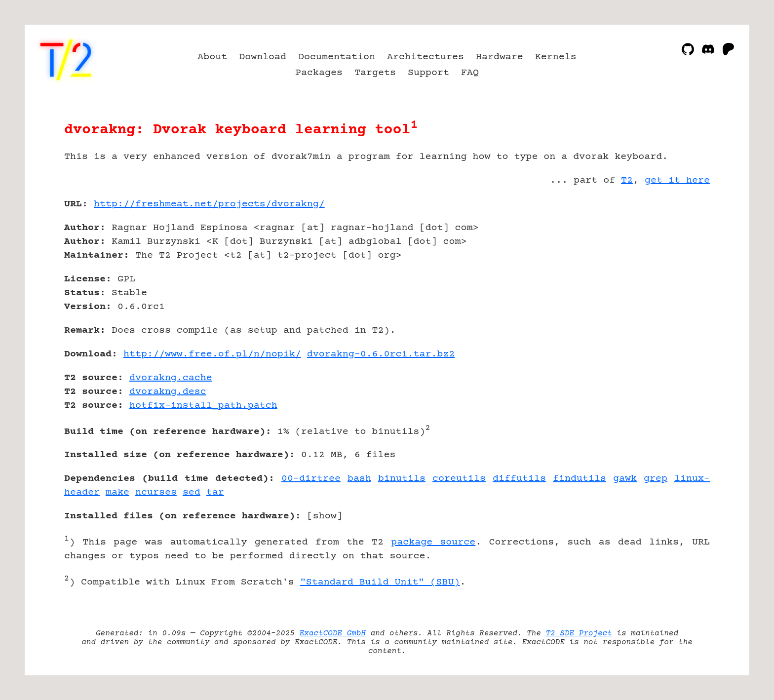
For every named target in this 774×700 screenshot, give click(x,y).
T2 (627, 180)
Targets (375, 73)
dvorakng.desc (168, 392)
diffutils (519, 479)
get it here (677, 180)
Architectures (426, 57)
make (117, 492)
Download (263, 57)
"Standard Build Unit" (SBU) (380, 582)
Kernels (556, 57)
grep (656, 479)
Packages (319, 73)
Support (428, 73)
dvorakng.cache (171, 378)
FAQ (470, 73)
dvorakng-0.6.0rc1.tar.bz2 (381, 354)
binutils (402, 479)
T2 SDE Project (579, 633)
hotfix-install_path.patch (203, 406)
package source (433, 542)
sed (192, 492)
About (212, 57)
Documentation (337, 57)
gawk (625, 479)
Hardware (500, 57)
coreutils (459, 479)
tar (215, 492)
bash (359, 479)
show (325, 516)
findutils (580, 479)
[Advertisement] (680, 262)
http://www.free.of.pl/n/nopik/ (212, 354)
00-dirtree (311, 479)
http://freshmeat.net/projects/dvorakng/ (209, 204)
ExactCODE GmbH (333, 633)
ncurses (156, 492)
